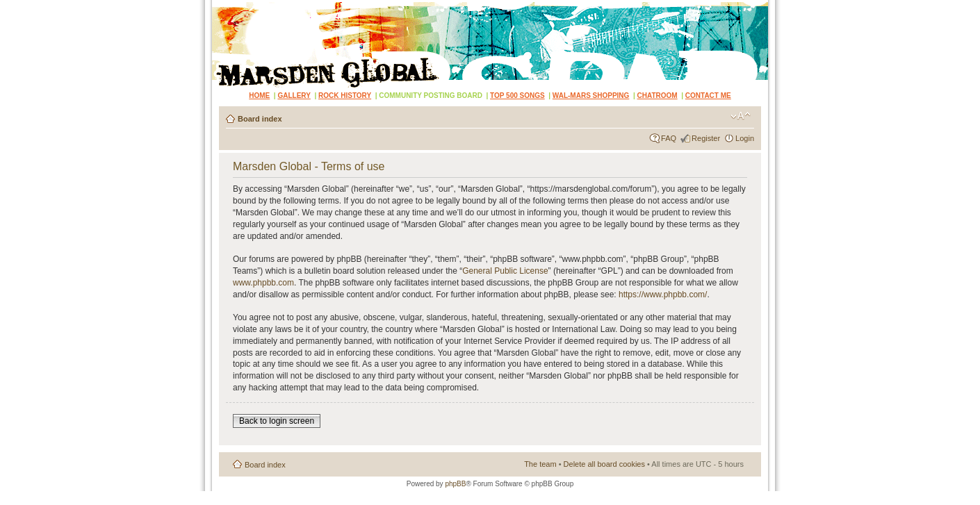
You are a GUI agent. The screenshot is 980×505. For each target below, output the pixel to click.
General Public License (505, 271)
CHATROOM (658, 96)
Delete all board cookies (604, 464)
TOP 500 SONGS (517, 96)
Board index (260, 119)
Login (745, 138)
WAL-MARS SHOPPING (591, 96)
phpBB (455, 484)
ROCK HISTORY (345, 96)
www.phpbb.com (263, 283)
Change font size (741, 116)
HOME (259, 96)
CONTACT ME (708, 96)
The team (540, 464)
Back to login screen (277, 421)
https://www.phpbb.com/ (663, 295)
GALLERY (294, 96)
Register (706, 138)
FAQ (669, 138)
